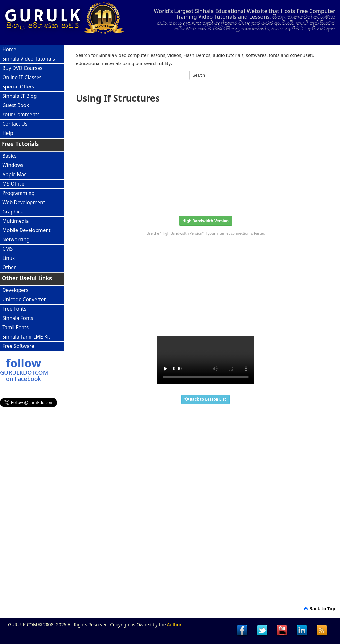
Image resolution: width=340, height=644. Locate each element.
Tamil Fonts (15, 327)
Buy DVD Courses (22, 68)
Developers (15, 290)
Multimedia (15, 221)
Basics (9, 156)
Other (9, 268)
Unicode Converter (24, 300)
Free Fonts (14, 309)
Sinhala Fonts (18, 318)
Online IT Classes (22, 77)
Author (174, 625)
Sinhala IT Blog (19, 96)
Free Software (18, 346)
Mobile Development (26, 230)
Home (9, 50)
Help (8, 133)
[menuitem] (32, 50)
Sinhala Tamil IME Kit (26, 337)
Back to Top (319, 609)
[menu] (32, 92)
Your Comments (21, 115)
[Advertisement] (206, 158)
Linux (8, 258)
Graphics (13, 212)
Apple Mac (14, 175)
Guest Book (16, 105)
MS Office (13, 184)
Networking (16, 240)
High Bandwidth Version (206, 221)
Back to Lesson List (205, 399)
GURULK (43, 16)
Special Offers (18, 87)
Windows (13, 165)
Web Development (24, 202)
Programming (18, 193)
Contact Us (15, 124)
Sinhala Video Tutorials (29, 59)
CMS (7, 249)
